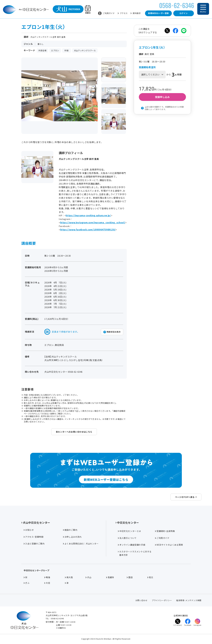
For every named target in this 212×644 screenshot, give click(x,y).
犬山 (88, 577)
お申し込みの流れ (72, 537)
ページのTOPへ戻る (186, 497)
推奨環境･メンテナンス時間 (189, 600)
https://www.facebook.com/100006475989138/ (88, 230)
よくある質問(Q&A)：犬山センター (81, 544)
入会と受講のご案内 (34, 544)
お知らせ (29, 530)
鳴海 (47, 577)
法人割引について (127, 538)
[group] (114, 70)
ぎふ (27, 583)
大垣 (47, 583)
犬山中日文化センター (36, 522)
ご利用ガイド (106, 13)
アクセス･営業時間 (33, 537)
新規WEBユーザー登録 (158, 13)
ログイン (184, 13)
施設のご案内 (70, 530)
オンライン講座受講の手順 (132, 545)
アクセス (123, 13)
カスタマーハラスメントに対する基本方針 (135, 553)
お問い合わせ (141, 600)
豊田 (130, 577)
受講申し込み (162, 97)
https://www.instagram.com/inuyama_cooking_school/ (93, 222)
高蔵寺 (110, 577)
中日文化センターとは (129, 531)
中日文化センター (127, 522)
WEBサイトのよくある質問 (169, 545)
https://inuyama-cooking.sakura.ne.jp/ (88, 215)
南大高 (69, 577)
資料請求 (136, 13)
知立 (150, 577)
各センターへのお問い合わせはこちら (74, 432)
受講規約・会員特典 (165, 531)
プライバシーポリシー (162, 600)
